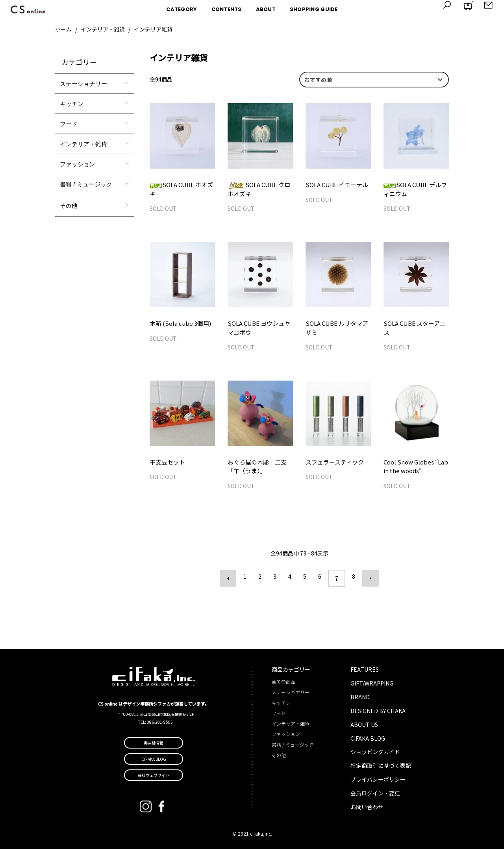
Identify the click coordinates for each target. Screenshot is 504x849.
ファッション (78, 164)
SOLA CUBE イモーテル (335, 185)
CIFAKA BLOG (368, 737)
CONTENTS (227, 9)
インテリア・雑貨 (103, 29)
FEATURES (365, 668)
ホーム (63, 29)
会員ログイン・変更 (375, 792)
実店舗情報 (154, 742)
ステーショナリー (83, 84)
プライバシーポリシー (378, 778)
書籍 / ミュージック (86, 184)
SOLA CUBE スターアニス (415, 325)
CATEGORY (182, 9)
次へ (367, 579)
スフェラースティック (333, 464)
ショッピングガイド (375, 751)
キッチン (72, 104)
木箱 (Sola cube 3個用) (178, 325)
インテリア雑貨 (153, 29)
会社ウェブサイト (154, 774)
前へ (232, 579)
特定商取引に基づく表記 (381, 765)
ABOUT (266, 9)
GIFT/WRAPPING (372, 682)
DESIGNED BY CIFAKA (378, 710)
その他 (69, 205)
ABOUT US (364, 723)
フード (69, 124)
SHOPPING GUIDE (314, 9)
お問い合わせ (367, 806)
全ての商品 (283, 681)
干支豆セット (166, 464)
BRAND (360, 696)
